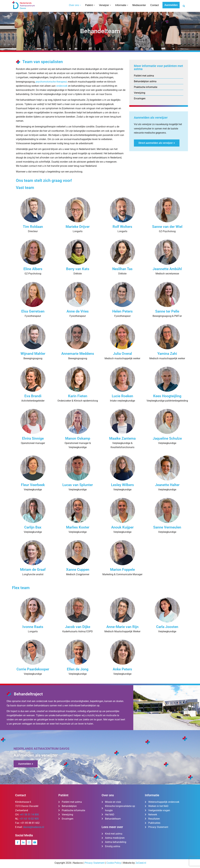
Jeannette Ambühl (167, 269)
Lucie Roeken (122, 396)
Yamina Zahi (167, 354)
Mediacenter (139, 5)
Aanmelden (171, 5)
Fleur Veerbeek (33, 485)
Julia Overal (122, 354)
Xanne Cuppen (78, 570)
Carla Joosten (167, 627)
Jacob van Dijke (78, 627)
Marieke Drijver (78, 227)
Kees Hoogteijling (167, 396)
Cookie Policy (114, 863)
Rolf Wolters (122, 227)
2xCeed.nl (141, 863)
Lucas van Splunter (78, 485)
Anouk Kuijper (122, 527)
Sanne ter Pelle (167, 311)
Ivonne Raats (33, 627)
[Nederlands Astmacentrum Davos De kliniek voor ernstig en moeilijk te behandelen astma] (24, 5)
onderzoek (62, 86)
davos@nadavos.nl (34, 827)
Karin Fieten (78, 396)
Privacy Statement (95, 863)
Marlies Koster (78, 527)
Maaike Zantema (122, 438)
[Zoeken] (184, 6)
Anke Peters (122, 669)
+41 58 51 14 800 (29, 815)
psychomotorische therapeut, (52, 82)
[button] (80, 5)
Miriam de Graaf (33, 570)
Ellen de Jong (78, 669)
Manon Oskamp (78, 438)
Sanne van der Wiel (167, 227)
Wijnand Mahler (33, 354)
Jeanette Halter (167, 485)
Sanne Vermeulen (167, 527)
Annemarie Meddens (78, 354)
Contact (155, 5)
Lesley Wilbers (122, 485)
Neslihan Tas (122, 269)
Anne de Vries (78, 311)
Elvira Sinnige (33, 438)
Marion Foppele (122, 570)
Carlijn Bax (33, 527)
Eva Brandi (33, 396)
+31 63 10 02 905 (29, 819)
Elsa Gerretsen (33, 311)
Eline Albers (33, 269)
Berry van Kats (78, 269)
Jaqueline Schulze (167, 438)
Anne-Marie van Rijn (122, 627)
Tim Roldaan (33, 227)
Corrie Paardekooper (33, 669)
